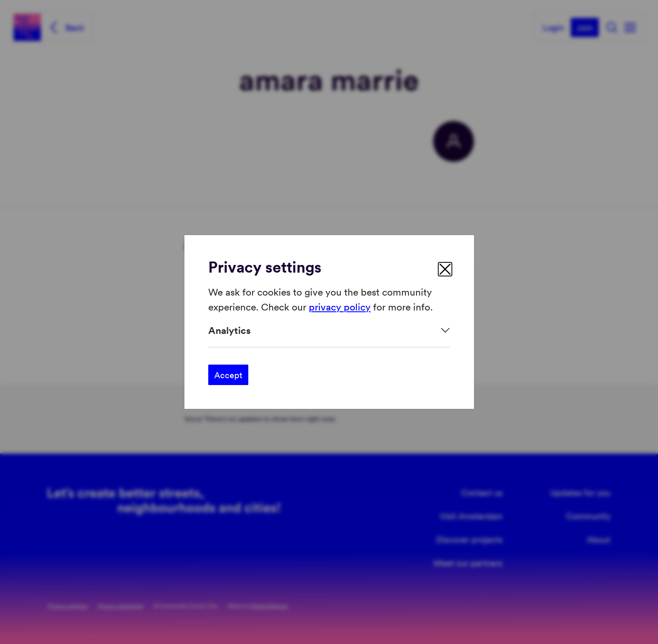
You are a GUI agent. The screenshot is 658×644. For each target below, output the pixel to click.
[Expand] (329, 330)
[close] (445, 269)
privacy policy (340, 306)
